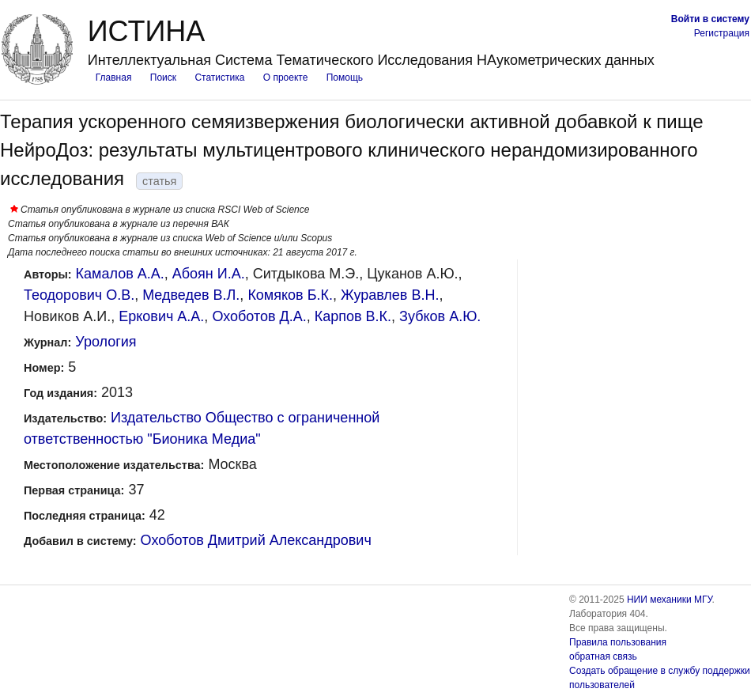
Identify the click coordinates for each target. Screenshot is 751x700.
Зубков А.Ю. (440, 316)
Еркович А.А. (161, 316)
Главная (114, 78)
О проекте (286, 78)
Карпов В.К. (353, 316)
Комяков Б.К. (290, 295)
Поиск (163, 78)
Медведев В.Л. (191, 295)
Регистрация (722, 33)
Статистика (219, 78)
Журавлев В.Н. (390, 295)
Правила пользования (618, 642)
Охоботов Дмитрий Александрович (256, 540)
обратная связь (603, 656)
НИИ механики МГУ (670, 600)
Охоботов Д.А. (259, 316)
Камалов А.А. (120, 274)
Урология (106, 342)
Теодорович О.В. (79, 295)
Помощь (345, 78)
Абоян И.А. (209, 274)
